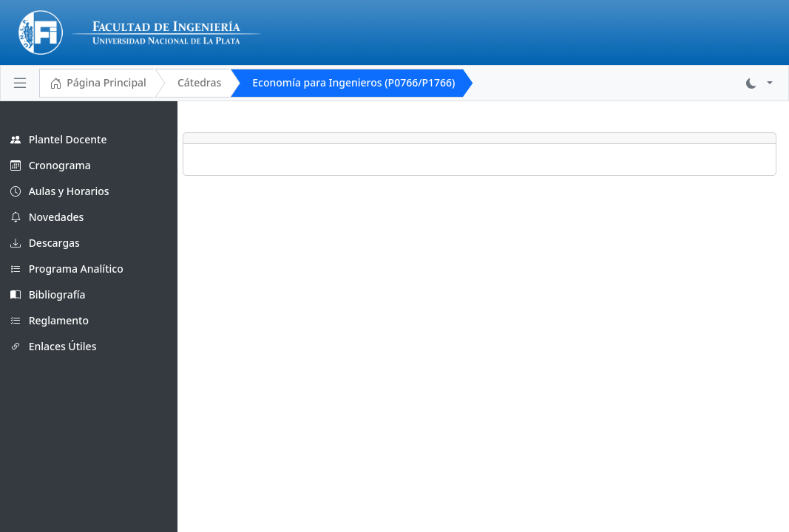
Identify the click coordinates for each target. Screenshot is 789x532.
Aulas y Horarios (60, 191)
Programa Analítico (67, 269)
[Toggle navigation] (20, 83)
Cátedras (199, 82)
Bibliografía (48, 294)
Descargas (45, 243)
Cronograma (51, 165)
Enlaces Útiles (53, 346)
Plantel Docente (58, 139)
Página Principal (98, 83)
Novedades (47, 217)
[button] (759, 83)
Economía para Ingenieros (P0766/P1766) (353, 82)
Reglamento (50, 320)
